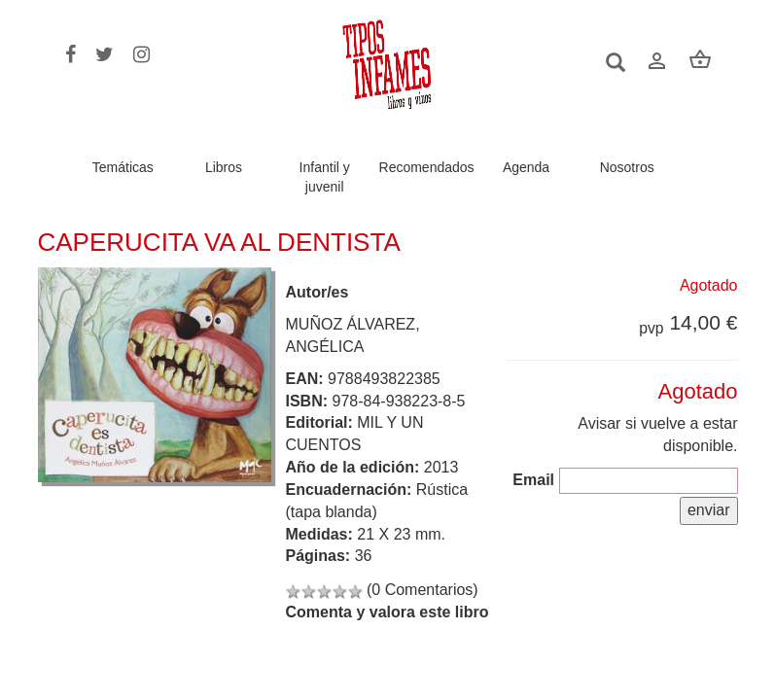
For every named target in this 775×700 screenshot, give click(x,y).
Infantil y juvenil (325, 177)
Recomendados (427, 167)
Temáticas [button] (123, 167)
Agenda (526, 167)
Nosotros (627, 167)
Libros (224, 167)
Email (533, 480)
